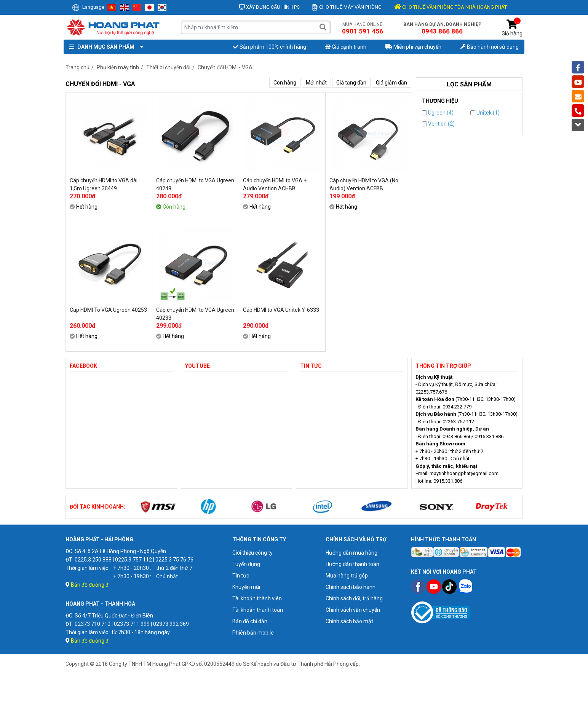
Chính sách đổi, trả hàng (354, 598)
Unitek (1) (485, 113)
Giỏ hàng (512, 28)
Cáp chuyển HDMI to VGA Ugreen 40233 (195, 314)
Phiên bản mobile (253, 633)
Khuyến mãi (246, 587)
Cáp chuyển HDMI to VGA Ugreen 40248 (195, 184)
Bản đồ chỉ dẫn (250, 621)
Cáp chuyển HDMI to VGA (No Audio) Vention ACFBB (364, 184)
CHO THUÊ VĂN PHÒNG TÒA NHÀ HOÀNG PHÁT (451, 7)
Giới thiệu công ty (252, 553)
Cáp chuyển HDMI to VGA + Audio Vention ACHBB (275, 184)
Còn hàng (285, 83)
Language (88, 7)
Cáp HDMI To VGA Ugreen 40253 (108, 310)
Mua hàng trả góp (347, 576)
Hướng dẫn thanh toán (352, 564)
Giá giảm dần (391, 83)
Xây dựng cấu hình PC (269, 7)
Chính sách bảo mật (349, 621)
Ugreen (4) (438, 113)
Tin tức (241, 576)
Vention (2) (438, 124)
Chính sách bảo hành (351, 587)
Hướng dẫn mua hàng (352, 553)
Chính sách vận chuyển (353, 610)
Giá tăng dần (351, 83)
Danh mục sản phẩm (105, 47)
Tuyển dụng (246, 564)
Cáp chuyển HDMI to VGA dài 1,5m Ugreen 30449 (104, 184)
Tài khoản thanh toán (258, 610)
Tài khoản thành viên (257, 598)
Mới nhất (316, 83)
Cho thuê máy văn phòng (347, 7)
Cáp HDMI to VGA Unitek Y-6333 (281, 310)
